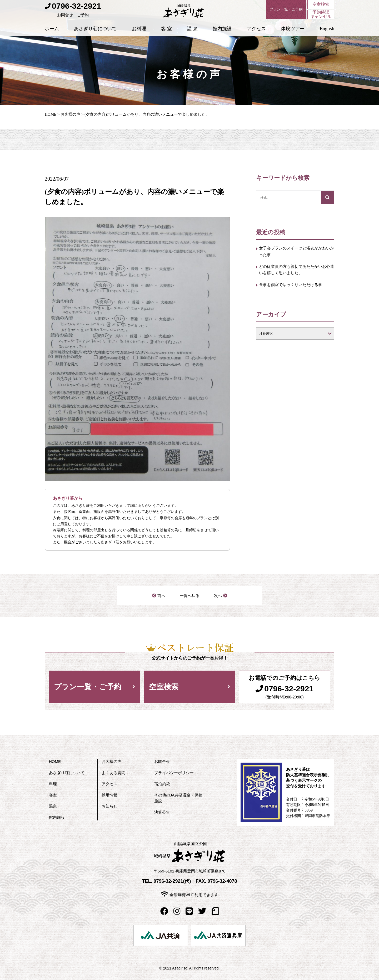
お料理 (139, 37)
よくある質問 (113, 773)
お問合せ (162, 762)
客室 (53, 795)
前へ (161, 596)
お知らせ (109, 807)
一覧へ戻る (189, 596)
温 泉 (192, 37)
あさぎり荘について (95, 37)
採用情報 (109, 795)
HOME (51, 114)
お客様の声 (70, 114)
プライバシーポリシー (174, 773)
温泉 (53, 807)
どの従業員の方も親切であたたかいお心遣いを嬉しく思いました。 (295, 273)
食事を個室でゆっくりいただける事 (295, 293)
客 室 (166, 37)
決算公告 (162, 812)
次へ (218, 596)
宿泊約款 (162, 784)
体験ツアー (293, 37)
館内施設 (222, 37)
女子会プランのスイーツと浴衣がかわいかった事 (295, 252)
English (327, 37)
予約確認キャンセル (321, 17)
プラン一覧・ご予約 (88, 687)
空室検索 (321, 5)
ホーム (52, 37)
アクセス (256, 37)
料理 (53, 784)
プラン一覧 (277, 11)
